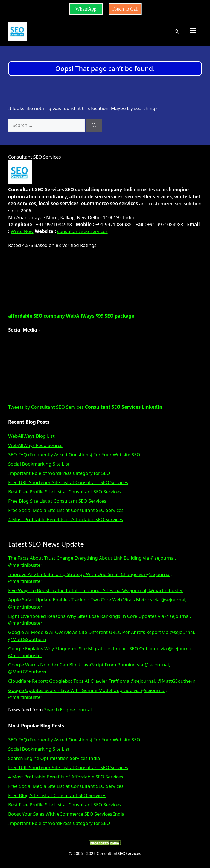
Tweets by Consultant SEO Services (46, 407)
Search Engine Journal (68, 710)
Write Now (22, 231)
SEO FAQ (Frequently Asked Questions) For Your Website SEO (74, 454)
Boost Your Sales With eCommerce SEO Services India (66, 814)
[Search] (94, 125)
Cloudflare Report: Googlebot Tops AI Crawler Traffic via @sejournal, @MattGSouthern (102, 681)
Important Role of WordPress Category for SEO (59, 473)
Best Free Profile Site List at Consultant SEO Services (65, 492)
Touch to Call (125, 9)
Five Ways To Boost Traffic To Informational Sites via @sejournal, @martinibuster (96, 590)
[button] (177, 31)
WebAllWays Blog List (31, 436)
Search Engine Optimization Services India (54, 758)
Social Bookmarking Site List (39, 464)
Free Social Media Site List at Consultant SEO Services (66, 510)
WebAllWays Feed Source (35, 445)
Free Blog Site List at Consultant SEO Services (57, 501)
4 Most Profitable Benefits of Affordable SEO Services (66, 519)
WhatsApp (86, 9)
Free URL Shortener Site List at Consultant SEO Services (68, 482)
